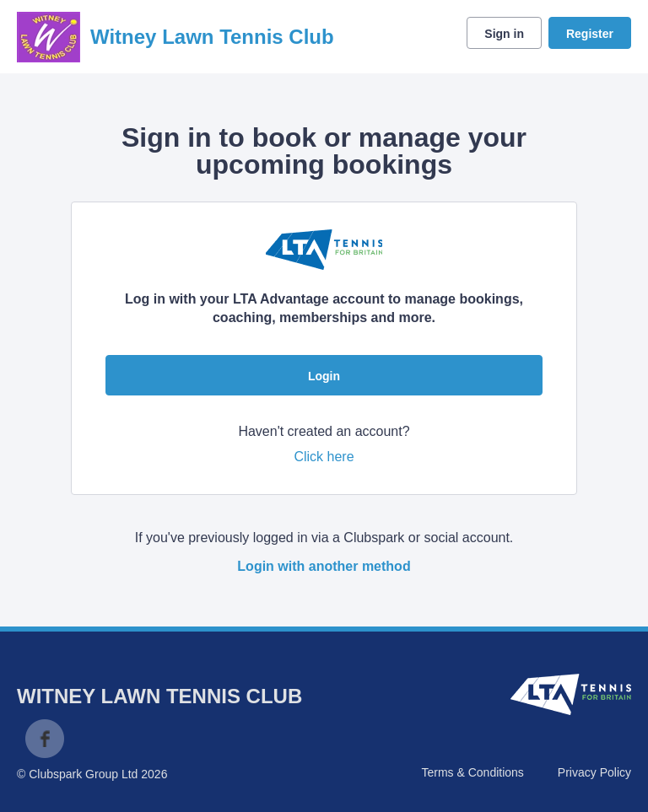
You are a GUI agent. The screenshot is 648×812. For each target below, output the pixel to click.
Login (324, 376)
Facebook (45, 739)
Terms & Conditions (472, 772)
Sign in (504, 34)
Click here (324, 457)
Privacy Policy (594, 772)
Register (590, 34)
